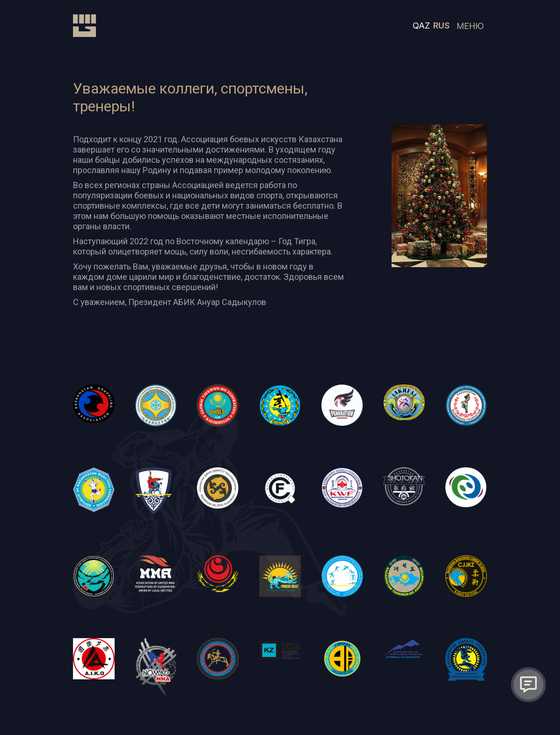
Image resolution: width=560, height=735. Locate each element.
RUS (441, 25)
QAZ (421, 25)
